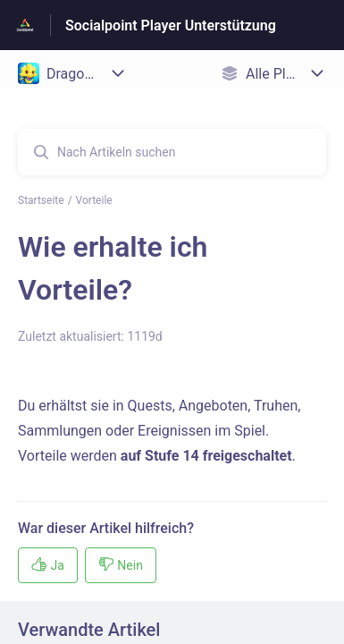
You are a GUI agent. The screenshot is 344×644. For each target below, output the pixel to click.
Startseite (41, 200)
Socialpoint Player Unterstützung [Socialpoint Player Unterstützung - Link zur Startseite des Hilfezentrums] (171, 25)
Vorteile (94, 200)
